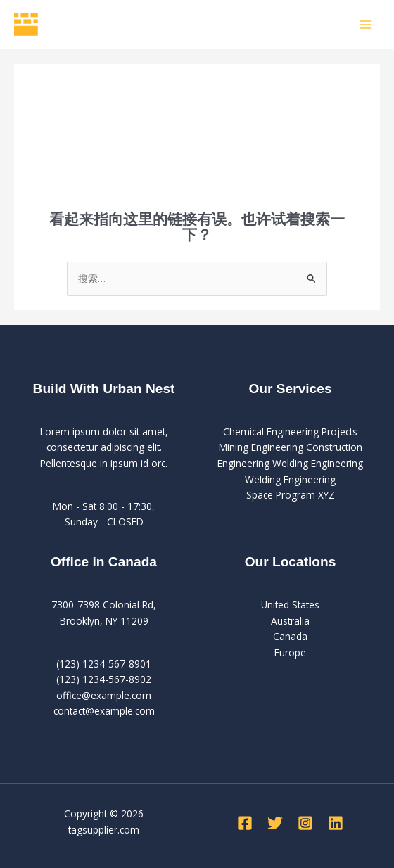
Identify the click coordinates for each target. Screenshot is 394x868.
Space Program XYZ (291, 495)
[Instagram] (305, 823)
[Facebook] (245, 823)
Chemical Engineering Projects (290, 432)
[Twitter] (275, 823)
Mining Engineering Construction (291, 447)
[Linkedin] (336, 823)
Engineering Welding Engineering (290, 463)
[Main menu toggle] (366, 24)
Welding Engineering (290, 479)
